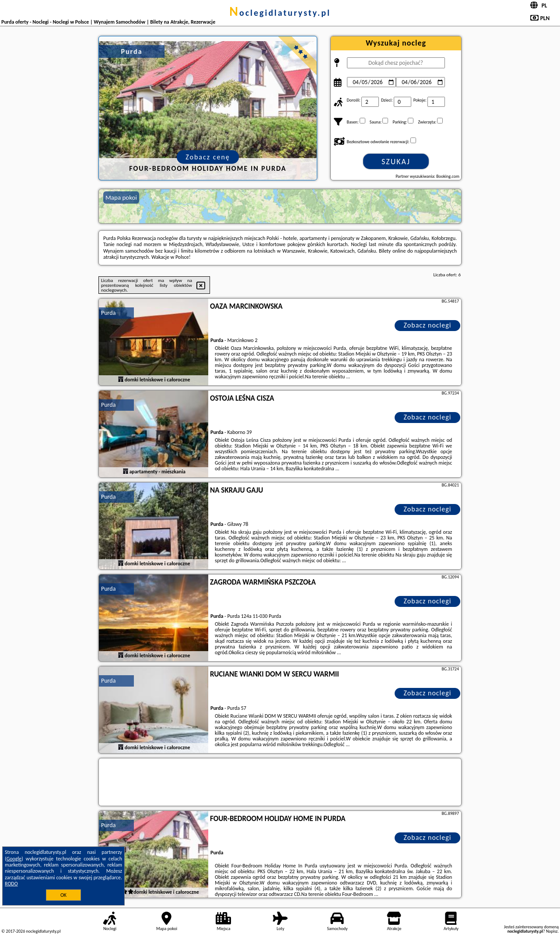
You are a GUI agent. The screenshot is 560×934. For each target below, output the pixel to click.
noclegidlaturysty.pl (280, 13)
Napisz (552, 931)
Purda (108, 313)
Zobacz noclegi (428, 325)
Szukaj (396, 162)
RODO (11, 884)
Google (14, 859)
